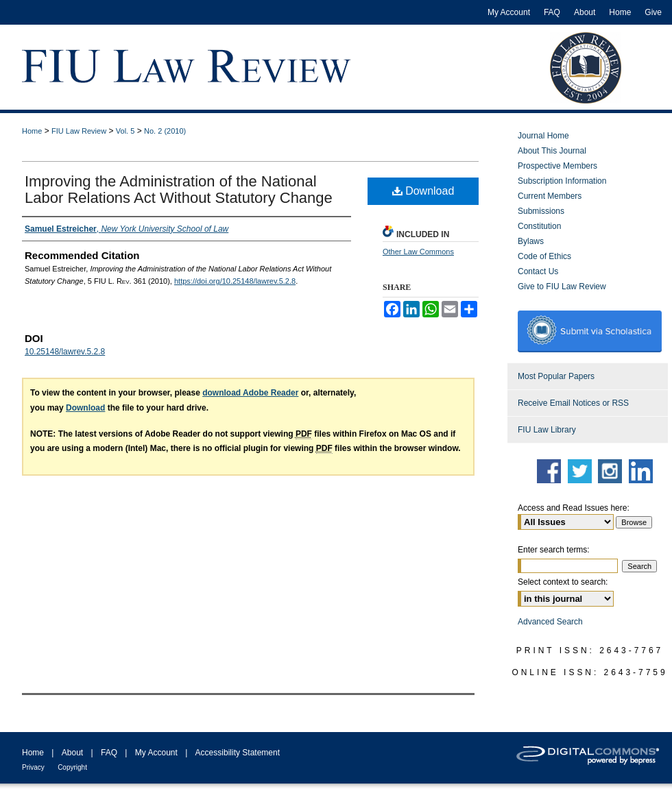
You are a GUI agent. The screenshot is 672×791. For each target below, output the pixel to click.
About (72, 753)
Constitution (539, 226)
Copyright (72, 767)
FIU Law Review (79, 131)
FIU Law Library (547, 430)
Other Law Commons (418, 252)
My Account (156, 753)
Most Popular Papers (556, 376)
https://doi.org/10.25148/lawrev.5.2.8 (235, 281)
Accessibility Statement (238, 753)
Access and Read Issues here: (574, 508)
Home (32, 131)
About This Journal (552, 151)
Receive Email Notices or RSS (573, 403)
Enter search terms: (554, 550)
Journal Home (543, 136)
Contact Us (538, 271)
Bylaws (531, 241)
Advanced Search (550, 622)
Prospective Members (557, 166)
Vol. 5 (125, 131)
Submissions (541, 211)
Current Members (550, 196)
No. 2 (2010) (165, 131)
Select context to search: (563, 582)
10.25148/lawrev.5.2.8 (65, 352)
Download (423, 191)
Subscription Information (562, 181)
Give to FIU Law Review (562, 287)
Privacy (33, 767)
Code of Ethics (544, 256)
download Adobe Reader (250, 393)
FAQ (109, 753)
